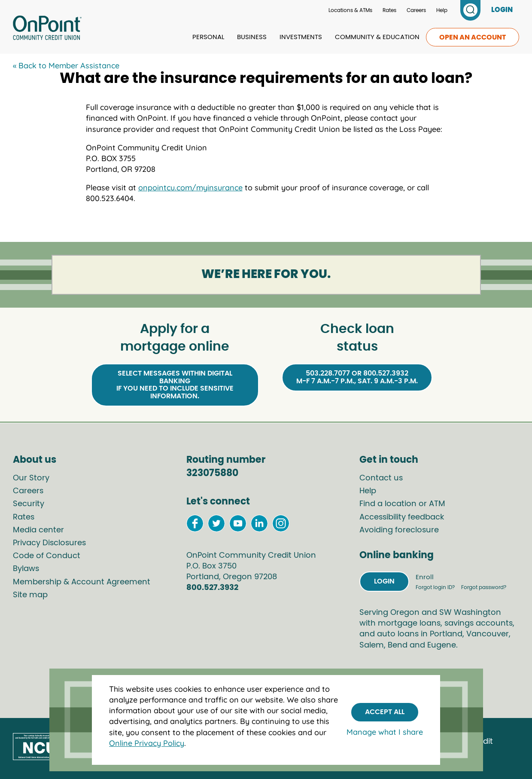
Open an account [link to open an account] (473, 37)
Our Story (31, 478)
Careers (416, 10)
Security (29, 504)
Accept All (385, 712)
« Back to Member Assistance (66, 66)
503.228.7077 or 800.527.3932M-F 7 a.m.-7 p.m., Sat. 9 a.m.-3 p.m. (357, 377)
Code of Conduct (47, 556)
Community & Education (377, 37)
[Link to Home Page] (47, 29)
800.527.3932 (212, 588)
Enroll (425, 577)
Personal (208, 37)
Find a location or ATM (402, 504)
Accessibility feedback (402, 517)
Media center (38, 530)
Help (442, 10)
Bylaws (26, 569)
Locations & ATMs (350, 10)
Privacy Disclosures (49, 543)
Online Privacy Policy (147, 743)
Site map (30, 595)
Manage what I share (385, 732)
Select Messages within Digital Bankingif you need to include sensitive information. (175, 385)
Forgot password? (484, 587)
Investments (301, 37)
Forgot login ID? (436, 587)
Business (252, 37)
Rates (389, 10)
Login (384, 581)
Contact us (381, 478)
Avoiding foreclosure (399, 530)
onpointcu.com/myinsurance (190, 188)
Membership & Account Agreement (82, 582)
